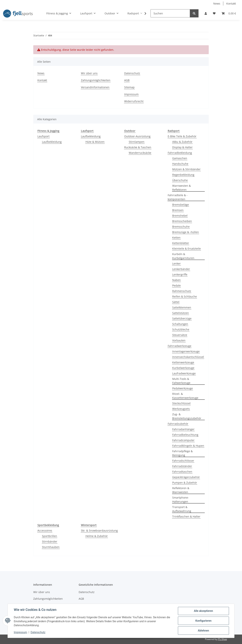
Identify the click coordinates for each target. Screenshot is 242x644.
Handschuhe (180, 164)
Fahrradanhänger (183, 429)
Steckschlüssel (181, 403)
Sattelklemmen (182, 307)
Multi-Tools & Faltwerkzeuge (181, 381)
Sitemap (129, 87)
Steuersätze (180, 335)
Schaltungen (180, 324)
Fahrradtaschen (182, 472)
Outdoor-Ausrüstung (137, 136)
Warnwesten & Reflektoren (181, 188)
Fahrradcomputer (183, 440)
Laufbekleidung (52, 142)
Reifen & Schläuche (185, 296)
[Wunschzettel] (214, 13)
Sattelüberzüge (182, 318)
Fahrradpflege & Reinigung (182, 453)
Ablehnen (203, 631)
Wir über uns (89, 73)
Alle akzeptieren (203, 611)
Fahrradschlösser (183, 461)
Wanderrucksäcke (140, 153)
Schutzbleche (181, 329)
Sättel (176, 302)
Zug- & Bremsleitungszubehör (187, 416)
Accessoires (45, 530)
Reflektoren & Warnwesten (181, 490)
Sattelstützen (181, 313)
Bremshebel (180, 216)
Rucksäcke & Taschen (138, 147)
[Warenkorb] (229, 13)
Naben (176, 280)
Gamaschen (180, 158)
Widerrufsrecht (134, 101)
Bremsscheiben (182, 221)
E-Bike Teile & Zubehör (182, 136)
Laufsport (43, 136)
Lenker (176, 263)
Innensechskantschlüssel (188, 357)
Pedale (176, 285)
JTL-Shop (222, 639)
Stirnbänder (50, 541)
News (217, 4)
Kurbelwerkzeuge (183, 368)
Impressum (131, 94)
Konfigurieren (203, 621)
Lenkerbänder (181, 269)
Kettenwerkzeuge (183, 362)
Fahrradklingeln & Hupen (188, 446)
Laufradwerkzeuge (184, 373)
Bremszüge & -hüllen (186, 232)
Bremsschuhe (181, 227)
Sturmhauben (51, 547)
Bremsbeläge (181, 205)
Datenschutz (132, 73)
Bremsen (178, 210)
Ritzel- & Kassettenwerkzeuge (185, 396)
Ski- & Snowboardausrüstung (99, 530)
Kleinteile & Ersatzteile (187, 249)
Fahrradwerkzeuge (180, 346)
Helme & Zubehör (97, 536)
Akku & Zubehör (182, 142)
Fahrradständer (182, 466)
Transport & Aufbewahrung (182, 509)
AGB (127, 80)
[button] (206, 13)
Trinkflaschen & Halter (186, 516)
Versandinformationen (95, 87)
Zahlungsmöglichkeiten (96, 80)
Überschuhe (180, 180)
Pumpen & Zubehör (185, 483)
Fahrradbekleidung (180, 153)
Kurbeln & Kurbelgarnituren (183, 256)
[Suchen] (170, 13)
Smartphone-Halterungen (181, 500)
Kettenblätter (181, 243)
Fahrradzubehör (178, 424)
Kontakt (231, 4)
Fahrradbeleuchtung (185, 435)
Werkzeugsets (181, 409)
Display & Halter (182, 147)
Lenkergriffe (180, 274)
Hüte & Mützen (95, 142)
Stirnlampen (137, 142)
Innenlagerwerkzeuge (186, 351)
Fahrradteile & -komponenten (178, 197)
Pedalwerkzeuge (183, 388)
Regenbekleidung (183, 175)
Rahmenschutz (182, 291)
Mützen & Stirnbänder (186, 169)
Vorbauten (179, 340)
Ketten (176, 238)
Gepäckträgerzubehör (186, 477)
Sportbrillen (50, 536)
